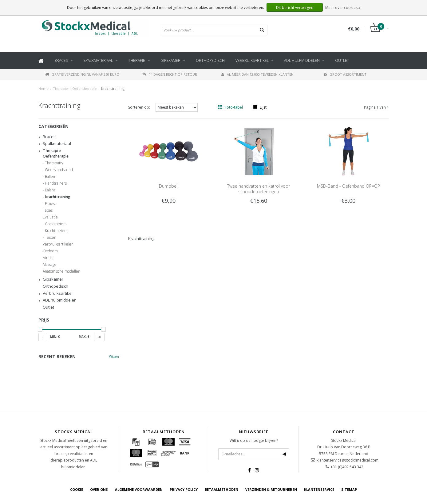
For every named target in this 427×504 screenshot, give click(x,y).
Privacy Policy (184, 489)
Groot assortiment (345, 74)
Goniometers (56, 224)
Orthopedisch (210, 60)
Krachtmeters (56, 231)
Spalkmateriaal (98, 60)
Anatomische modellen (61, 271)
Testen (51, 238)
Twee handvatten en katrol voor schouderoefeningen (259, 189)
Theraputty (54, 163)
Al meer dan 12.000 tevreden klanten (257, 74)
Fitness (51, 204)
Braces (61, 60)
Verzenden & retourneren (271, 489)
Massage (50, 265)
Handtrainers (56, 183)
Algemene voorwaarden (139, 489)
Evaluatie (50, 217)
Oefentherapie (85, 88)
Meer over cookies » (343, 8)
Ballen (50, 177)
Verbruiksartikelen (58, 244)
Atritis (47, 258)
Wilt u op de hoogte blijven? (254, 440)
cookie (77, 489)
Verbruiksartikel (252, 60)
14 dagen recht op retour (170, 74)
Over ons (99, 489)
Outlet (342, 60)
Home (43, 88)
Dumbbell (169, 186)
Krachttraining (113, 88)
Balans (50, 190)
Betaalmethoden (221, 489)
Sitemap (349, 489)
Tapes (48, 210)
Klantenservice (319, 489)
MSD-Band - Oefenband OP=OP (348, 186)
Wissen (114, 357)
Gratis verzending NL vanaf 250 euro (82, 74)
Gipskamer (170, 60)
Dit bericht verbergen (295, 8)
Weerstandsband (59, 170)
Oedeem (50, 251)
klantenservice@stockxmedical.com (348, 460)
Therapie (137, 60)
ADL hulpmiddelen (302, 60)
